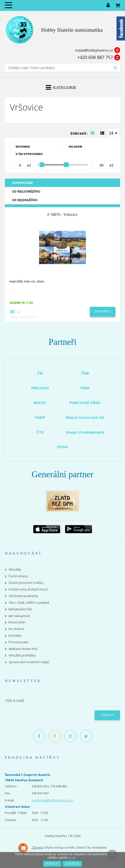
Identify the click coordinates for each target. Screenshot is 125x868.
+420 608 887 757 (95, 57)
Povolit (52, 864)
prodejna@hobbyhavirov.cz (52, 800)
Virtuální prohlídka (22, 655)
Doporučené (23, 183)
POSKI (62, 447)
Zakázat (72, 864)
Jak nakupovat (19, 616)
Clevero (31, 848)
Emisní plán (17, 622)
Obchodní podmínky (23, 596)
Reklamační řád (20, 609)
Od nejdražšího (25, 200)
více (71, 857)
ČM (40, 373)
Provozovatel (18, 642)
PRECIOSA (40, 388)
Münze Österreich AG (85, 417)
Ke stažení (16, 629)
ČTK (40, 432)
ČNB (85, 373)
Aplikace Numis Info (23, 649)
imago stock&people (85, 432)
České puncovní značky (26, 583)
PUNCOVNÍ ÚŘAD (85, 403)
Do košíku (103, 311)
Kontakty (15, 636)
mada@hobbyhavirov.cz (94, 50)
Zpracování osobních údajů (29, 662)
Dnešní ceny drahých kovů (28, 589)
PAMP (40, 417)
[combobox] (114, 133)
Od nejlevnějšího (26, 191)
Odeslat (107, 715)
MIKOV (40, 403)
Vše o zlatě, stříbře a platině (29, 603)
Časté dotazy (18, 576)
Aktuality (15, 569)
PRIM (85, 388)
